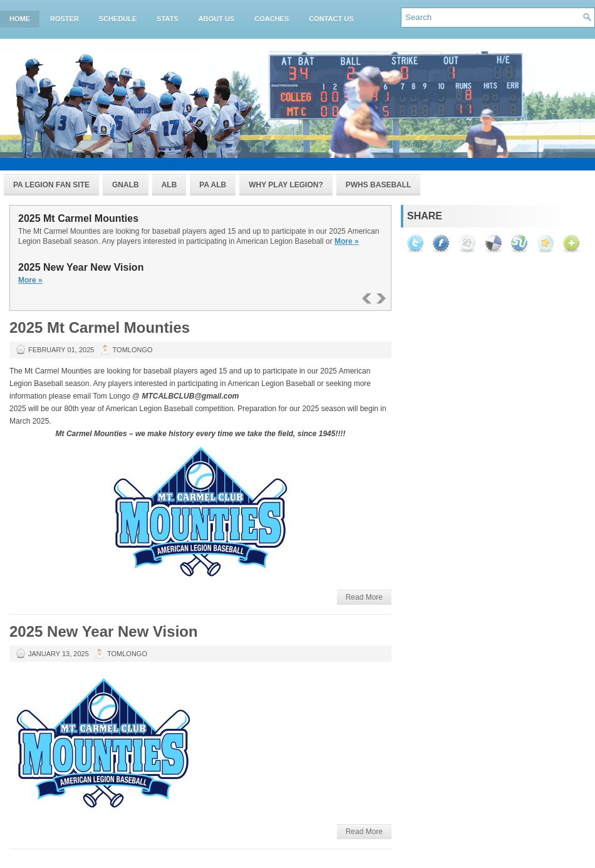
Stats (167, 19)
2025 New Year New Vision (81, 267)
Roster (65, 19)
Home (20, 19)
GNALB (126, 185)
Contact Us (331, 19)
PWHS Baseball (379, 185)
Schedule (118, 19)
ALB (169, 185)
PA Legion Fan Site (51, 185)
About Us (216, 19)
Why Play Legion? (286, 185)
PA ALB (213, 185)
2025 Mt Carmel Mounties (78, 218)
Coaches (272, 19)
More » (347, 241)
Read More (364, 597)
